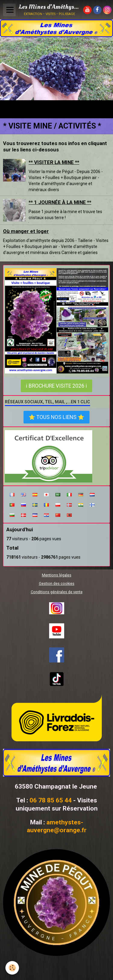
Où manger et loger (26, 231)
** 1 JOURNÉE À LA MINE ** (60, 202)
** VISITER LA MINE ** (54, 162)
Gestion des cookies (57, 583)
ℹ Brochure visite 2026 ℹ (56, 386)
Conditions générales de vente (57, 592)
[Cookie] (12, 968)
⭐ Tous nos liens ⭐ (56, 417)
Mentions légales (57, 575)
